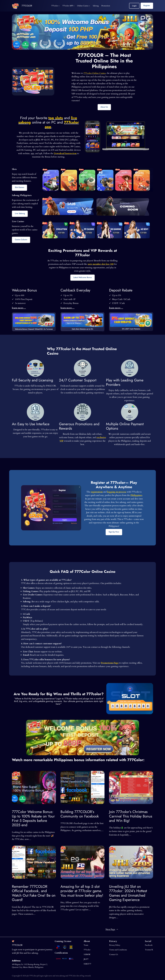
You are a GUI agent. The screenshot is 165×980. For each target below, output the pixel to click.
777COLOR (27, 6)
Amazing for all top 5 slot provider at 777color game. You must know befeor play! (82, 891)
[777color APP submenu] (74, 6)
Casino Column (21, 240)
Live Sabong (20, 213)
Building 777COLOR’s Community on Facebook (80, 814)
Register (147, 5)
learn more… (19, 308)
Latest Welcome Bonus (83, 277)
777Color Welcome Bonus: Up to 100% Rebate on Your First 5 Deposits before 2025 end (33, 818)
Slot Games (20, 187)
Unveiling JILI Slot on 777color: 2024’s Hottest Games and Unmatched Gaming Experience (128, 893)
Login (134, 6)
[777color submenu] (59, 6)
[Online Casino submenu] (89, 6)
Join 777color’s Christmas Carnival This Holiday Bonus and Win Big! (131, 816)
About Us (104, 107)
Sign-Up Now (114, 532)
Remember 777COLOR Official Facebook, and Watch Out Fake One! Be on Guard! (34, 893)
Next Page (112, 930)
